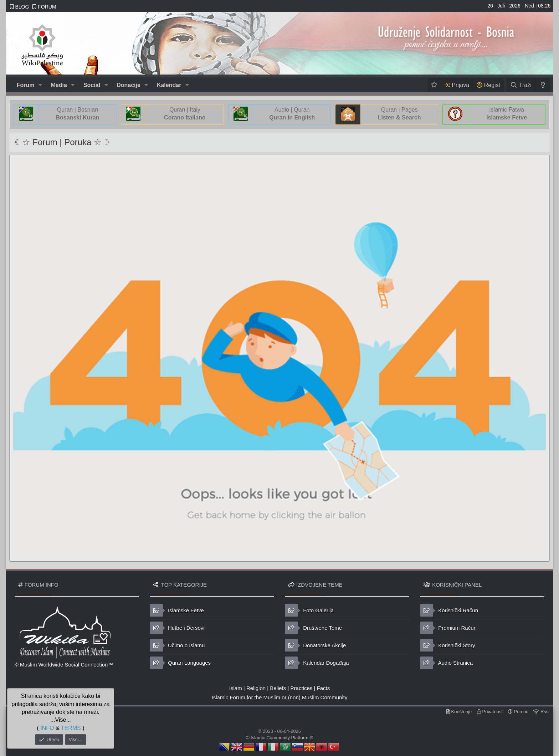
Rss (541, 712)
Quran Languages (180, 663)
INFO (47, 728)
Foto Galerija (309, 610)
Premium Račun (448, 628)
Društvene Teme (313, 628)
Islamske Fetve (177, 610)
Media (59, 85)
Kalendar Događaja (317, 663)
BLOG (20, 7)
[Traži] (521, 85)
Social (92, 85)
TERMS (71, 728)
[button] (40, 85)
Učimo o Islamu (177, 645)
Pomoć (518, 712)
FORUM (44, 7)
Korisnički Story (448, 645)
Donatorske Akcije (315, 645)
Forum (26, 85)
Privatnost (490, 712)
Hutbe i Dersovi (177, 628)
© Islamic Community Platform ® (279, 738)
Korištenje (459, 712)
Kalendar (169, 85)
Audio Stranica (446, 663)
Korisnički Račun (449, 610)
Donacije (129, 85)
